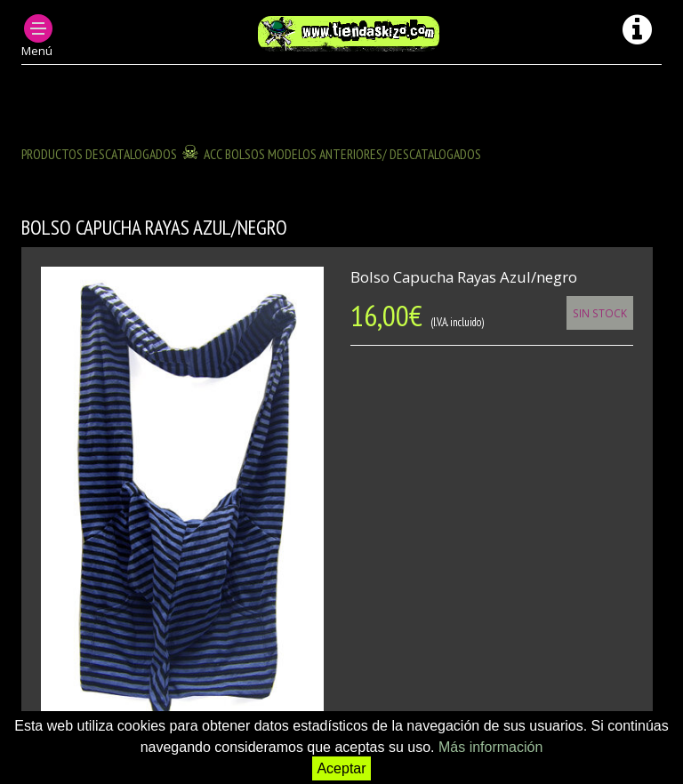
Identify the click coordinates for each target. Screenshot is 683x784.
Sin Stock (600, 313)
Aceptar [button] (341, 768)
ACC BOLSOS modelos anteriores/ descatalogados (342, 154)
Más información (490, 747)
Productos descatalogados (99, 154)
